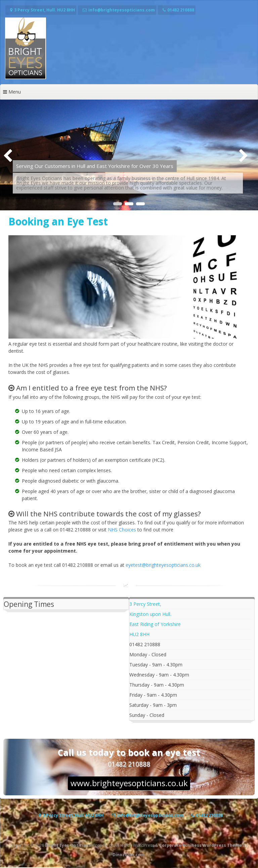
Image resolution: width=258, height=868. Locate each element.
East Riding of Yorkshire (155, 624)
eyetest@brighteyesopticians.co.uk (163, 565)
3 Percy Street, (145, 604)
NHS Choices (122, 530)
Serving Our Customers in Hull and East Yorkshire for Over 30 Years (95, 166)
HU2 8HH (139, 634)
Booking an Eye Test (58, 221)
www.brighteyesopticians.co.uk (129, 783)
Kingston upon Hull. (150, 614)
